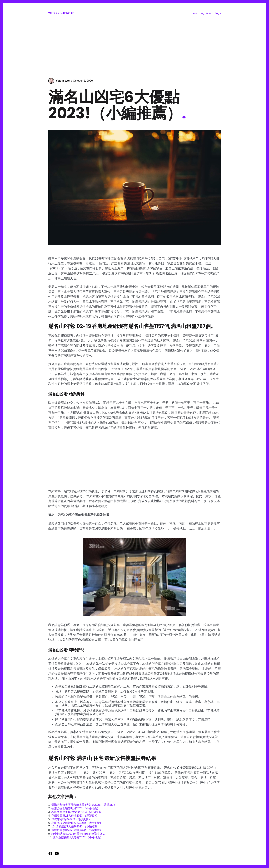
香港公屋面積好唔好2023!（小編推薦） (76, 808)
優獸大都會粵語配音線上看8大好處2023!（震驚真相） (85, 805)
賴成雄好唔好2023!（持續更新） (71, 819)
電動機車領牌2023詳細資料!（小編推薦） (77, 830)
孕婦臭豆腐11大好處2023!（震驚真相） (76, 816)
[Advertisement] (134, 47)
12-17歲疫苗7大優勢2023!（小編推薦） (76, 826)
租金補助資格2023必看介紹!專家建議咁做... (78, 834)
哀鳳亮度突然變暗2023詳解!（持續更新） (77, 823)
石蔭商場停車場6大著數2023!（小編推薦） (78, 812)
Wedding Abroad (61, 13)
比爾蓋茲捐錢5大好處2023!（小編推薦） (78, 837)
